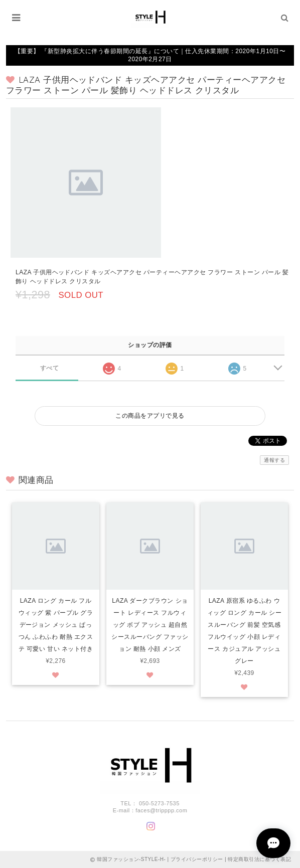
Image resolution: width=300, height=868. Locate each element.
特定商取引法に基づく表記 (259, 859)
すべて (49, 368)
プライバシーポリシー (197, 859)
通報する (274, 460)
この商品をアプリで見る (150, 416)
